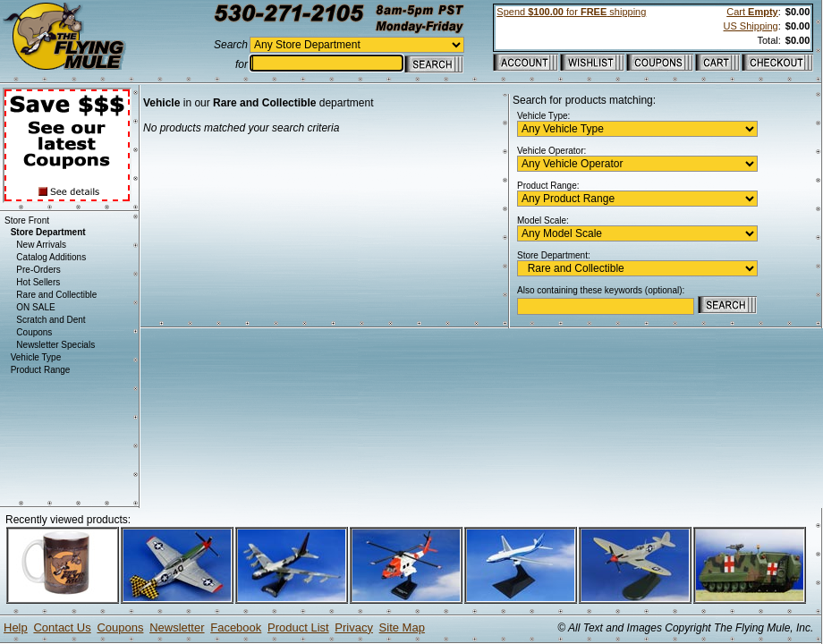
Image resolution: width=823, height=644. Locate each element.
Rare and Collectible (56, 295)
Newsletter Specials (55, 345)
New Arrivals (41, 245)
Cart (752, 12)
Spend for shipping (571, 12)
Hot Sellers (38, 282)
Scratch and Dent (51, 320)
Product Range (41, 370)
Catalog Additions (51, 257)
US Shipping (751, 26)
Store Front (27, 220)
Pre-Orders (38, 270)
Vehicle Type (36, 357)
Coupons (34, 332)
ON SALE (35, 307)
